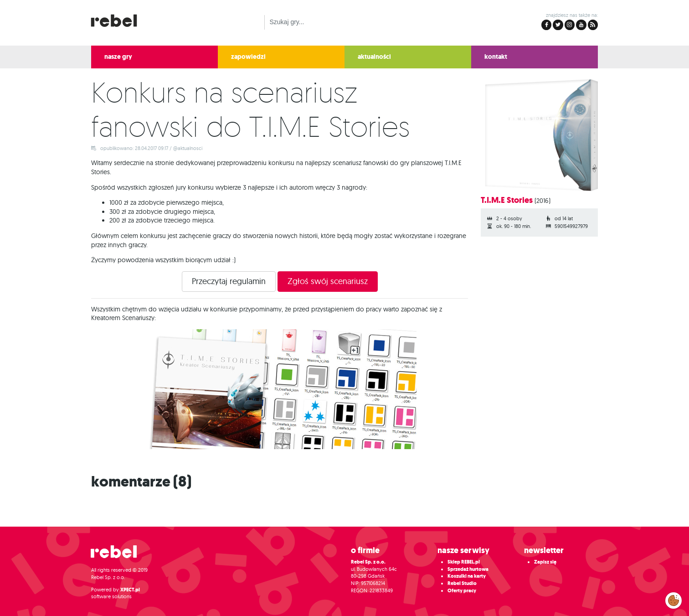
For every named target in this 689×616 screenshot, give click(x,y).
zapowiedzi (248, 57)
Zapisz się (545, 562)
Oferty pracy (462, 591)
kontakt (496, 57)
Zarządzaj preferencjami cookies (674, 599)
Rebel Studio (462, 583)
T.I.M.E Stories (507, 200)
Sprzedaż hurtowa (468, 569)
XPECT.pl (130, 590)
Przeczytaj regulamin (229, 281)
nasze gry (118, 57)
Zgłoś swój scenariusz (328, 281)
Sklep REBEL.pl (464, 562)
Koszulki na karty (467, 576)
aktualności (374, 57)
